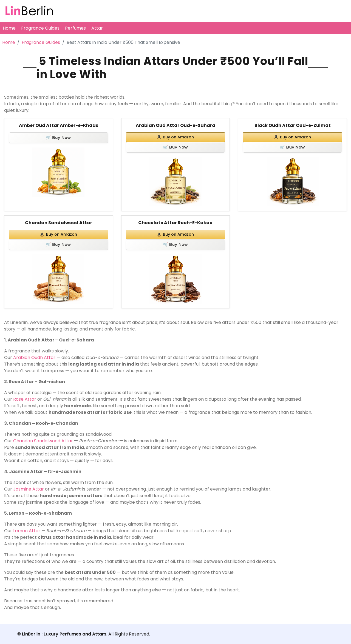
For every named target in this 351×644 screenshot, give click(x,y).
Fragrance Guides (40, 28)
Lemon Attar (27, 531)
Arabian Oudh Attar (34, 357)
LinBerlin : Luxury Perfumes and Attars (64, 634)
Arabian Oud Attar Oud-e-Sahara (175, 125)
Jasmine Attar (29, 489)
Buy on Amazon (175, 137)
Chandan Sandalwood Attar (59, 223)
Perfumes (75, 28)
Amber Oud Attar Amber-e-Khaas (59, 125)
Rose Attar (25, 399)
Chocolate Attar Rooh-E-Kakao (175, 223)
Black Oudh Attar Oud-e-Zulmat (293, 125)
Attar (97, 28)
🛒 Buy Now (59, 138)
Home (9, 28)
